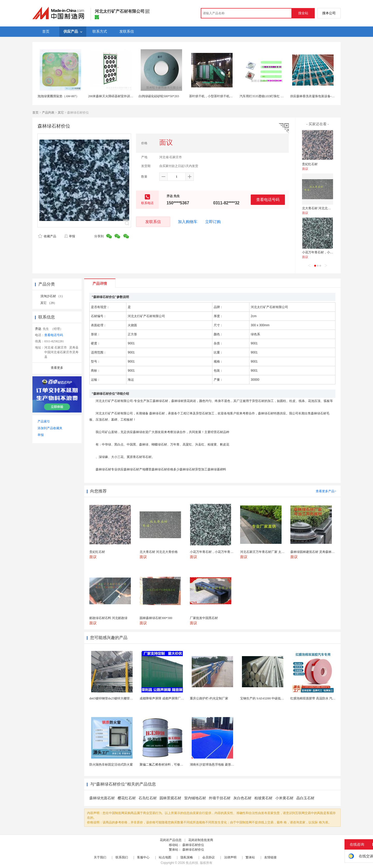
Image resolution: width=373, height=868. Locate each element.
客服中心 (143, 857)
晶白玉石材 (305, 798)
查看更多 (57, 368)
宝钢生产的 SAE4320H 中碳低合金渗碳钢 (268, 698)
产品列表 (48, 113)
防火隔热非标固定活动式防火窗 (111, 765)
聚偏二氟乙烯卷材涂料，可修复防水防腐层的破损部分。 (178, 765)
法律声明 (230, 857)
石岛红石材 (148, 798)
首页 (35, 113)
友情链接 (270, 857)
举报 (70, 236)
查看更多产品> (326, 491)
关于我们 (100, 857)
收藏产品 (47, 236)
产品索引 (44, 421)
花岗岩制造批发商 (201, 840)
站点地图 (165, 857)
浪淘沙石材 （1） (52, 296)
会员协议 (209, 857)
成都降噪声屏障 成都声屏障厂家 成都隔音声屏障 (173, 698)
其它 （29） (49, 303)
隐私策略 (187, 857)
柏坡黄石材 (263, 798)
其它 (61, 113)
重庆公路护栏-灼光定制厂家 (209, 698)
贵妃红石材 (310, 164)
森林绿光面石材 (102, 798)
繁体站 (250, 857)
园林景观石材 (170, 798)
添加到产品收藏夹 (50, 428)
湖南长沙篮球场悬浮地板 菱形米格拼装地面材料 (223, 765)
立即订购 (213, 222)
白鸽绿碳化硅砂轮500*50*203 (159, 96)
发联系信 (153, 222)
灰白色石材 (242, 798)
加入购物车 (188, 222)
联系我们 (122, 857)
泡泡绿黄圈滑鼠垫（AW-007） (58, 96)
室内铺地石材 (195, 798)
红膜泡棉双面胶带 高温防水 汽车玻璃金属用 (321, 698)
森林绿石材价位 (193, 845)
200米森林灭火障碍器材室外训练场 (112, 96)
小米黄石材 (284, 798)
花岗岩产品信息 (171, 840)
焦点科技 (192, 863)
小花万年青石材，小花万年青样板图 (327, 252)
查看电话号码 (268, 200)
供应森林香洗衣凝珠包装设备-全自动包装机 (320, 96)
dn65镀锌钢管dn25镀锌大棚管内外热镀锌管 (119, 698)
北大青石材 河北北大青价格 (321, 208)
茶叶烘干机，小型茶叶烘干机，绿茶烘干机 (219, 96)
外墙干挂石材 (220, 798)
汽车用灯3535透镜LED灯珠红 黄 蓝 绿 (266, 96)
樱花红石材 (127, 798)
